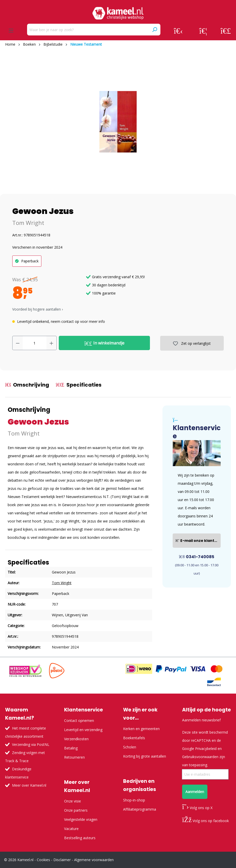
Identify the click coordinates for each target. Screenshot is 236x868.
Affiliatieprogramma (140, 809)
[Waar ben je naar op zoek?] (88, 30)
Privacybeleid (206, 749)
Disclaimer (62, 860)
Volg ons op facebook (205, 821)
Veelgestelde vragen (81, 819)
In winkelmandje (104, 343)
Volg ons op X (197, 808)
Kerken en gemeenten (141, 729)
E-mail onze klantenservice (198, 541)
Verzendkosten (76, 739)
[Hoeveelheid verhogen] (52, 343)
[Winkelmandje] (226, 31)
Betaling (71, 748)
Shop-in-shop (134, 800)
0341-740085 (197, 557)
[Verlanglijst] (203, 31)
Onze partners (76, 810)
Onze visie (73, 801)
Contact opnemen (79, 720)
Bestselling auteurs (80, 838)
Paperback (30, 261)
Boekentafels (134, 738)
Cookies (43, 860)
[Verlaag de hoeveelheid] (18, 343)
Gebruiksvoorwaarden (200, 757)
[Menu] (11, 31)
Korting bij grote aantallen (145, 756)
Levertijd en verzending (83, 730)
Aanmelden (195, 792)
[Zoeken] (155, 30)
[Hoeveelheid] (35, 343)
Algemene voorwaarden (94, 860)
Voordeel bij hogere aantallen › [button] (38, 309)
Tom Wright (28, 223)
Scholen (130, 747)
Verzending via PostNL (31, 744)
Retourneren (74, 757)
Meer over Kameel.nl (29, 785)
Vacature (71, 829)
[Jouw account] (178, 31)
